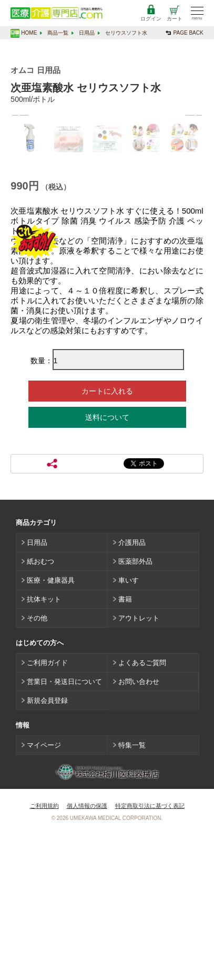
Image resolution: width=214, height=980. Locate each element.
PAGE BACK (188, 33)
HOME (29, 33)
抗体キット (44, 742)
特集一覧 (132, 888)
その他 (37, 761)
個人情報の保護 (87, 949)
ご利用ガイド (47, 806)
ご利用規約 (44, 949)
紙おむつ (40, 705)
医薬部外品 (135, 705)
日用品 (87, 33)
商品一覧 (58, 33)
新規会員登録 (47, 844)
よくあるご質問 (142, 806)
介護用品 (132, 686)
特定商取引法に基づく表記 (150, 949)
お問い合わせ (139, 825)
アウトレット (139, 761)
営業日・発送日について (64, 825)
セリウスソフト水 (126, 33)
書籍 (125, 742)
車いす (129, 724)
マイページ (44, 888)
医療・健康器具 (51, 724)
